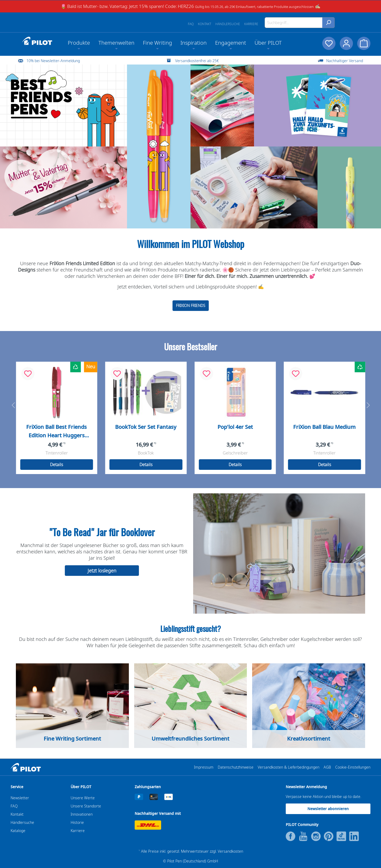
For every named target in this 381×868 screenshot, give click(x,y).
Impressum (204, 767)
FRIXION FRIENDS (191, 306)
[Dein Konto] (346, 43)
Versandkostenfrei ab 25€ (197, 61)
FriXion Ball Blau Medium (324, 427)
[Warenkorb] (364, 43)
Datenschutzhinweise (236, 767)
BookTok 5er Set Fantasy (146, 427)
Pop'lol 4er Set (235, 427)
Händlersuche (228, 24)
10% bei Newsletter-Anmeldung (53, 61)
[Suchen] (328, 23)
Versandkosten (230, 851)
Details (56, 465)
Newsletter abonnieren (328, 809)
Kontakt (205, 24)
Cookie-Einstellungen (353, 767)
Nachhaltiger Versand (345, 61)
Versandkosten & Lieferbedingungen (289, 767)
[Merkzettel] (329, 43)
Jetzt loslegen (102, 571)
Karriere (251, 24)
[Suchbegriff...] (294, 23)
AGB (327, 767)
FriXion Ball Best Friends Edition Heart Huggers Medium (56, 431)
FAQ (191, 24)
